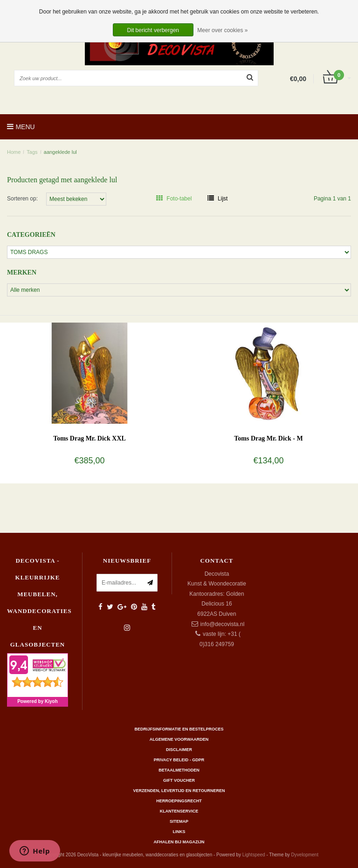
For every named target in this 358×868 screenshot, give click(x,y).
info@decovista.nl (223, 624)
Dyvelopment (305, 855)
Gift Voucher (179, 780)
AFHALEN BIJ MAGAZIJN (179, 842)
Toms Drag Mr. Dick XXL (89, 438)
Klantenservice (179, 811)
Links (179, 832)
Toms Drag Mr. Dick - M (268, 438)
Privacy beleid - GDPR (179, 760)
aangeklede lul (60, 152)
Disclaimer (179, 750)
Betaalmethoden (179, 770)
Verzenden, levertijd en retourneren (179, 791)
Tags (32, 152)
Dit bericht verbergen (153, 30)
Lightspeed (254, 855)
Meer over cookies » (222, 30)
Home (14, 152)
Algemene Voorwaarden (179, 739)
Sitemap (179, 821)
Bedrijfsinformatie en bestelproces (179, 729)
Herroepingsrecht (179, 801)
